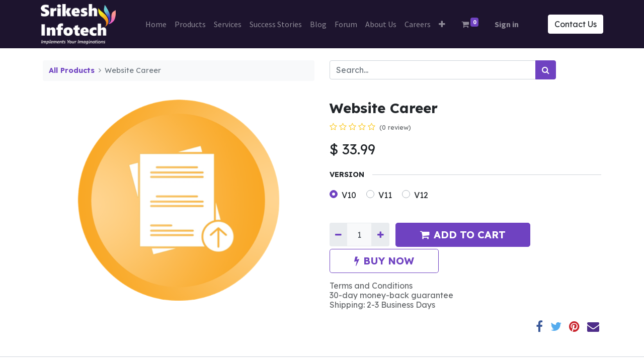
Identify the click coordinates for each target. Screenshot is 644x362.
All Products (72, 70)
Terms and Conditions (371, 286)
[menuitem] (156, 24)
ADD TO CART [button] (463, 235)
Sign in (507, 24)
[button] (442, 24)
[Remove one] (338, 234)
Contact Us (574, 24)
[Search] (546, 70)
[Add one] (380, 234)
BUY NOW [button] (384, 261)
